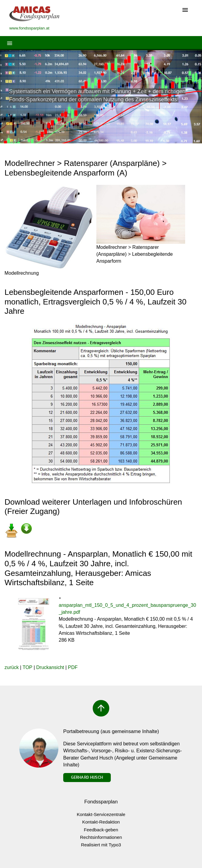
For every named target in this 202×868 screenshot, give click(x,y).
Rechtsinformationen (101, 837)
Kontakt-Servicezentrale (101, 814)
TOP (27, 667)
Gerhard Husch (87, 777)
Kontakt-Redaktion (101, 822)
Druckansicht (50, 667)
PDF (73, 667)
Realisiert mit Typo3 (101, 845)
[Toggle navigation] (185, 10)
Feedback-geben (101, 830)
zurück (12, 667)
